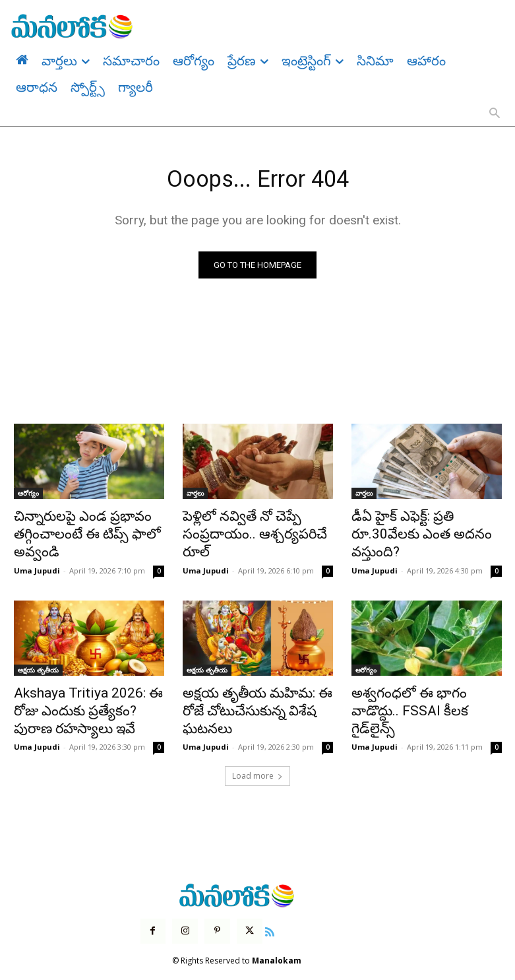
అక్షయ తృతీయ (38, 663)
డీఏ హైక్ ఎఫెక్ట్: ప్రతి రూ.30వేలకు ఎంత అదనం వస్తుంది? (422, 525)
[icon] (260, 912)
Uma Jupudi (37, 563)
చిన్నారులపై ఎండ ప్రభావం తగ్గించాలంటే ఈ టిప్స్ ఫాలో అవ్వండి (74, 533)
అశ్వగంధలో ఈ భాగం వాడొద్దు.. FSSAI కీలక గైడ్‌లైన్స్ (419, 692)
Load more (257, 759)
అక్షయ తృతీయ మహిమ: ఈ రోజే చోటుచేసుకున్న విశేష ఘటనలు (254, 692)
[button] (495, 114)
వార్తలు (195, 496)
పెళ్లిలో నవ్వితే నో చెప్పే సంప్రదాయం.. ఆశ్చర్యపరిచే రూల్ (253, 525)
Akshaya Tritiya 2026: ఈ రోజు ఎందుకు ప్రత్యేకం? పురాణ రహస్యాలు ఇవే (85, 699)
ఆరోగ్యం (28, 496)
